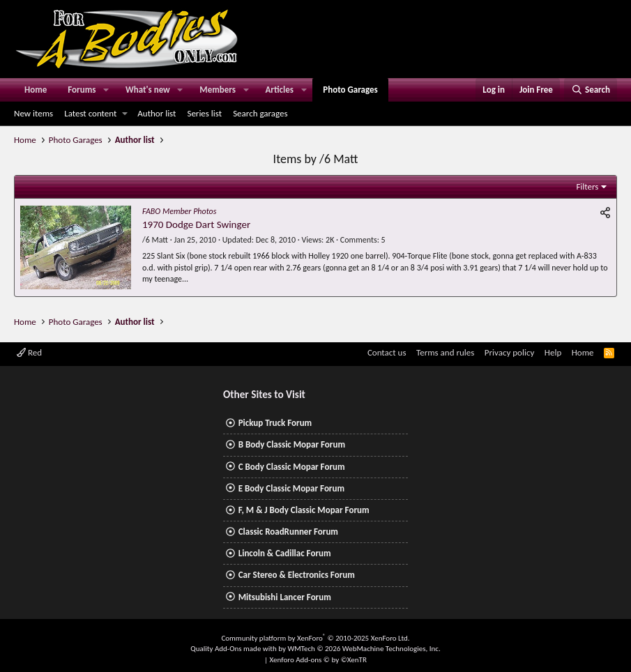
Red (29, 352)
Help (553, 352)
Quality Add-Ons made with (234, 649)
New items (33, 113)
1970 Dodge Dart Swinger (196, 224)
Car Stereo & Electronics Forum (297, 575)
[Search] (591, 90)
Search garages (260, 113)
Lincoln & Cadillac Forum (285, 553)
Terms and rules (445, 352)
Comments (359, 240)
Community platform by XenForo (315, 638)
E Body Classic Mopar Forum (291, 488)
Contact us (387, 352)
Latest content (90, 113)
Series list (204, 113)
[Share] (605, 213)
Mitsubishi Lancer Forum (285, 597)
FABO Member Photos (179, 211)
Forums (82, 90)
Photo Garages (350, 90)
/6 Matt (155, 240)
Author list (157, 113)
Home (36, 90)
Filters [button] (587, 186)
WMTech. (364, 649)
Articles (279, 90)
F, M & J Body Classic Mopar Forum (304, 510)
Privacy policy (510, 352)
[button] (106, 90)
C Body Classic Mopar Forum (292, 467)
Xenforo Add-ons (318, 660)
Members (218, 90)
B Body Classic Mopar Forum (292, 444)
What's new (148, 90)
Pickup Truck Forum (275, 423)
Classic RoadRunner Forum (288, 532)
